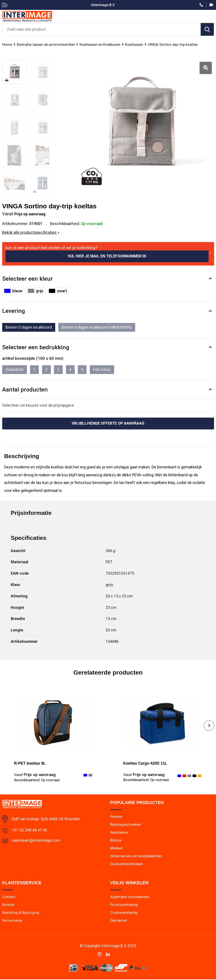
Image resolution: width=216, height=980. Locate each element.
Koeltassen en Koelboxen (100, 44)
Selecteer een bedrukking (36, 347)
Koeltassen (134, 44)
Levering (14, 311)
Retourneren (12, 921)
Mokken (117, 848)
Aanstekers (119, 833)
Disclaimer (119, 921)
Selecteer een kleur (27, 279)
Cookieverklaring (124, 913)
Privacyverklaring (124, 905)
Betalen (8, 905)
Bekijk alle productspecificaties (31, 232)
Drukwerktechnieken (127, 864)
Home (7, 44)
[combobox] (102, 29)
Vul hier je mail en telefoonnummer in (107, 256)
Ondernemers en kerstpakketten (136, 856)
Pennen (116, 817)
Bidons (116, 840)
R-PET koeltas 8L (30, 764)
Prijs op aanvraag (35, 775)
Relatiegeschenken (126, 825)
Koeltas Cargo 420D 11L (145, 764)
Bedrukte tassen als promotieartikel (46, 44)
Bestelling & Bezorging (21, 913)
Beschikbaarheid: (37, 780)
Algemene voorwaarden (130, 897)
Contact (9, 897)
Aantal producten (25, 389)
